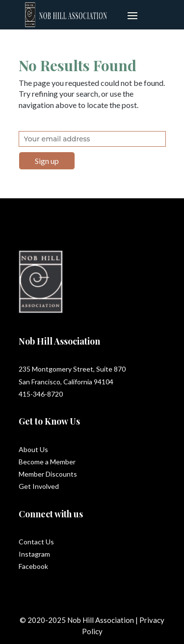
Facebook (33, 566)
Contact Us (36, 542)
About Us (33, 449)
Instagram (34, 554)
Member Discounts (48, 474)
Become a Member (47, 462)
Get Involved (39, 486)
